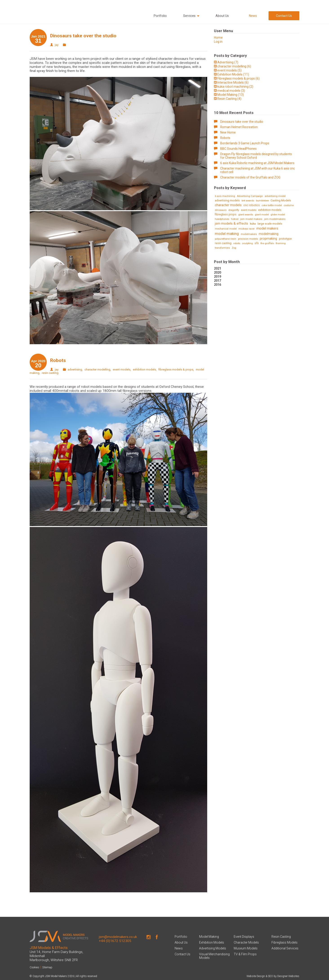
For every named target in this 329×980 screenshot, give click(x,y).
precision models (248, 239)
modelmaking (269, 234)
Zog (234, 248)
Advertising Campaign (250, 196)
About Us (222, 16)
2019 (218, 277)
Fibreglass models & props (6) (238, 78)
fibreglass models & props (176, 369)
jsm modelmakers (275, 219)
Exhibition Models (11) (233, 74)
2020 (218, 272)
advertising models (227, 200)
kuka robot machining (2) (235, 87)
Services (191, 16)
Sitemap (47, 967)
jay (57, 45)
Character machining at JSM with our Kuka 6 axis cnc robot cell (258, 170)
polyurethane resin (226, 239)
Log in (218, 42)
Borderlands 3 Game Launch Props (245, 143)
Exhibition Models (212, 942)
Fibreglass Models (285, 942)
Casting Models (281, 200)
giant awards (246, 215)
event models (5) (229, 70)
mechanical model (226, 229)
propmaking (268, 239)
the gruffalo (267, 243)
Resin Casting (281, 937)
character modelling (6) (234, 66)
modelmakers (249, 234)
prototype (285, 239)
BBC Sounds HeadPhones (238, 149)
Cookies (34, 967)
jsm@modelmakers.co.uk (118, 937)
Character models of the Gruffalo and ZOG (250, 177)
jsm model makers (251, 219)
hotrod (235, 219)
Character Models (246, 942)
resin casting (50, 373)
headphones (222, 219)
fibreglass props (226, 214)
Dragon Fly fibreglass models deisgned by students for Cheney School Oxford (256, 156)
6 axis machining (225, 196)
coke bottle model (272, 205)
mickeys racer (247, 229)
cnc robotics (252, 205)
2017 (218, 281)
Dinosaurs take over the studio (83, 36)
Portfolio (160, 16)
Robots (58, 360)
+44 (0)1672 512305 (115, 941)
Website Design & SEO (260, 976)
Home (218, 38)
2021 (218, 268)
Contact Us (284, 16)
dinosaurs (221, 210)
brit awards (248, 201)
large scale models (270, 224)
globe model (278, 215)
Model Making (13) (231, 95)
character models (228, 205)
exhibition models (144, 369)
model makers (267, 228)
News (253, 16)
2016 (218, 285)
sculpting (247, 243)
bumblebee (262, 201)
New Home (228, 132)
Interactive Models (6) (233, 83)
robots (237, 243)
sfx (257, 243)
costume (289, 205)
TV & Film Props (245, 954)
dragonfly (234, 210)
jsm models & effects (231, 223)
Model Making (209, 937)
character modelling (97, 369)
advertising (75, 369)
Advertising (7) (228, 62)
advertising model (275, 196)
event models (122, 369)
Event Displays (244, 937)
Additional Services (285, 948)
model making (227, 234)
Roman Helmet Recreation (239, 127)
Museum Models (246, 948)
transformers (222, 248)
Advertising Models (213, 948)
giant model (262, 215)
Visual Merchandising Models (214, 956)
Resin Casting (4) (229, 99)
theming (281, 243)
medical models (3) (231, 91)
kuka (253, 224)
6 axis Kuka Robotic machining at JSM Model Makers (257, 163)
